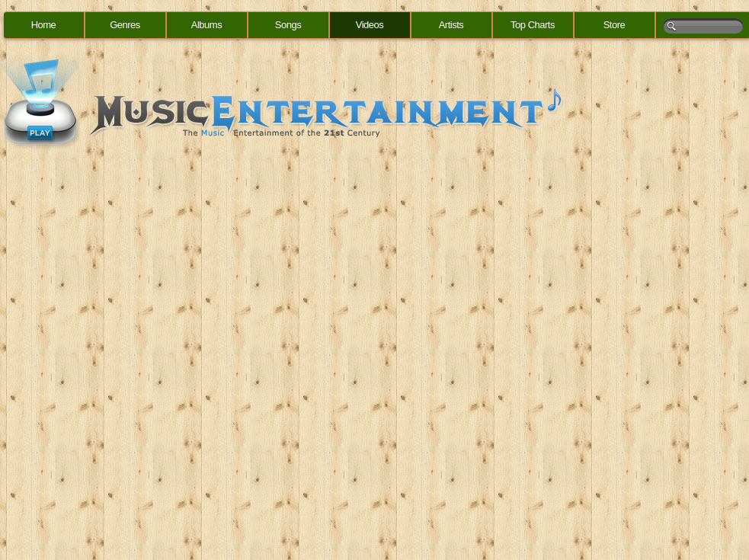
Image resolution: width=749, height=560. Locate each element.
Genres (125, 25)
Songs (288, 25)
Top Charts (533, 25)
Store (615, 25)
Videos (370, 25)
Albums (206, 25)
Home (44, 25)
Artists (451, 25)
